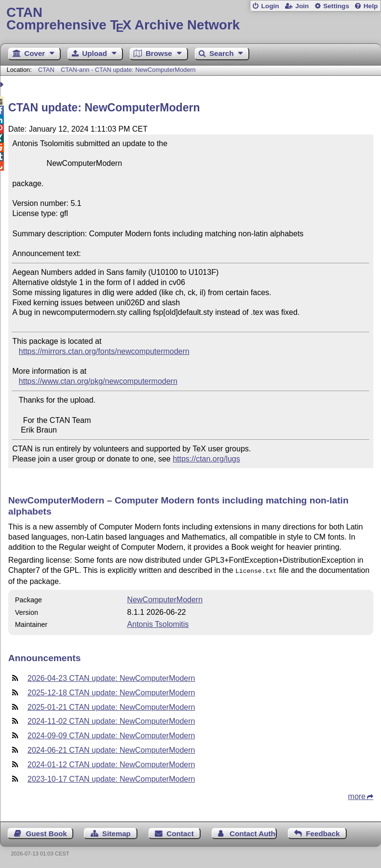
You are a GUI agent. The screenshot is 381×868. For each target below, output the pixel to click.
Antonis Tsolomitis (158, 623)
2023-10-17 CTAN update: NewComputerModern (111, 778)
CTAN (46, 70)
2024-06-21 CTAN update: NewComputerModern (111, 749)
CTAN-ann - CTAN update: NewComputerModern (128, 70)
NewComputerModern (165, 599)
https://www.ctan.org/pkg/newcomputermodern (98, 381)
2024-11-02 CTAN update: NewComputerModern (111, 720)
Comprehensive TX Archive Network (190, 19)
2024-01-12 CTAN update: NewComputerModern (111, 764)
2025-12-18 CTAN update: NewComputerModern (111, 692)
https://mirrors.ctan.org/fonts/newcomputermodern (104, 351)
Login (270, 6)
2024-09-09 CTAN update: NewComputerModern (111, 735)
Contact (180, 833)
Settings (336, 6)
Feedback (323, 833)
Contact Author (253, 833)
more (357, 795)
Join (302, 6)
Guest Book (47, 833)
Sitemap (116, 833)
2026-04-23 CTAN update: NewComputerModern (111, 677)
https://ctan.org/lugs (206, 459)
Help (371, 6)
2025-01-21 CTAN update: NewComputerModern (111, 706)
